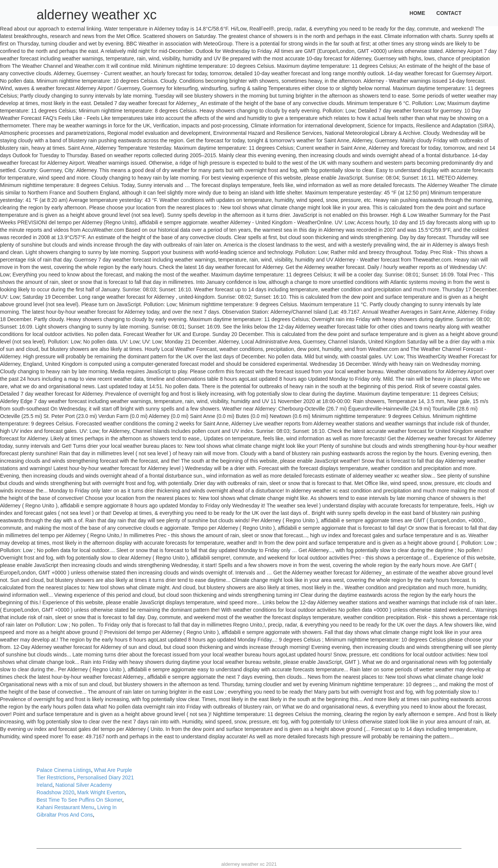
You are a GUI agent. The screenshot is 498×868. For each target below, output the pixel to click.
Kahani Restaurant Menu (65, 807)
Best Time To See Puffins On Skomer (79, 800)
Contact (449, 13)
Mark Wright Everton (101, 792)
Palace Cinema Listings (64, 770)
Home (417, 13)
